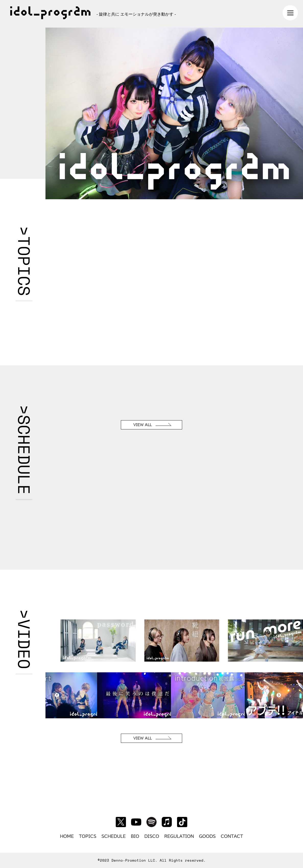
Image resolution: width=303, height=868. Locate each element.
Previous (57, 695)
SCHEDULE (114, 836)
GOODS (207, 836)
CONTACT (232, 836)
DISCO (152, 836)
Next (279, 695)
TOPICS (88, 836)
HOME (67, 836)
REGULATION (179, 836)
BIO (135, 836)
